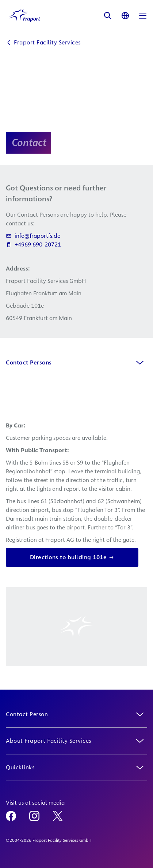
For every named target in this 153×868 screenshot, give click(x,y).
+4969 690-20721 (33, 244)
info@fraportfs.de (33, 236)
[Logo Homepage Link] (25, 15)
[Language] (125, 15)
